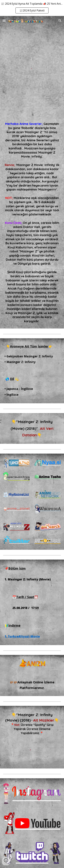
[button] (4, 20)
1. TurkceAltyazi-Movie (22, 636)
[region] (32, 8)
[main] (32, 222)
